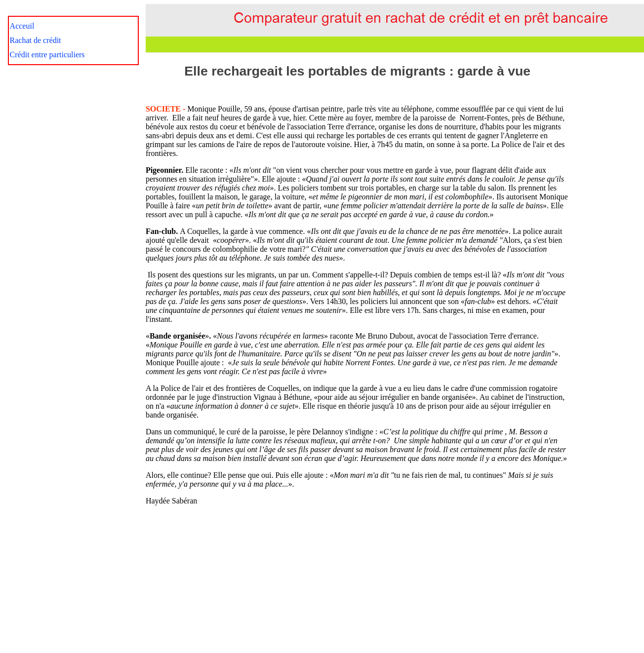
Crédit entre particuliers (47, 55)
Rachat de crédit (36, 40)
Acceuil (22, 26)
